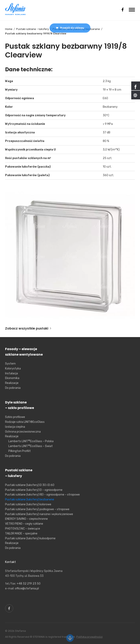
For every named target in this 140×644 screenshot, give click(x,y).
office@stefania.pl (27, 589)
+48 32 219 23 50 (29, 584)
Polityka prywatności (89, 637)
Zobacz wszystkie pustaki (28, 328)
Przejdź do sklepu (70, 28)
